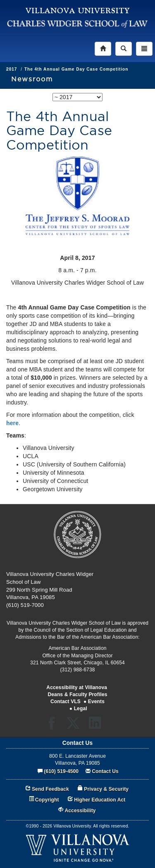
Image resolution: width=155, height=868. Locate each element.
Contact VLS (66, 702)
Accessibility (80, 811)
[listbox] (77, 97)
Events (96, 702)
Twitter (76, 726)
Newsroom (32, 79)
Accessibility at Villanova (77, 687)
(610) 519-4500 (61, 771)
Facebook (54, 726)
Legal (81, 709)
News (12, 69)
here (12, 423)
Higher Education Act (100, 800)
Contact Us (105, 771)
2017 (31, 69)
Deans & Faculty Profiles (77, 694)
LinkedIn (98, 726)
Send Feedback (50, 789)
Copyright (47, 800)
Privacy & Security (106, 789)
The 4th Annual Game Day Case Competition (96, 69)
